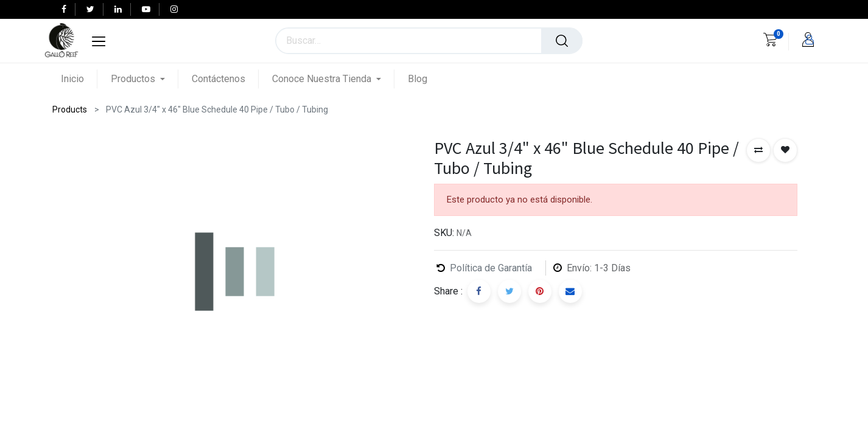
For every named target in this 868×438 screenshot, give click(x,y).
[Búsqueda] (562, 41)
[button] (758, 150)
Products (70, 109)
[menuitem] (79, 79)
